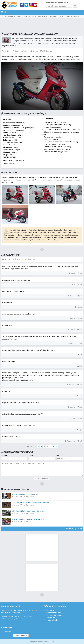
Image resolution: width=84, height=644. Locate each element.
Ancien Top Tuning (73, 529)
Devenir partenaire (21, 636)
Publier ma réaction (42, 478)
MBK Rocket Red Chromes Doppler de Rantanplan (30, 503)
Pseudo (4, 455)
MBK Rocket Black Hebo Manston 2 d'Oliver (28, 511)
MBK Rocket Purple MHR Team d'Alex (26, 494)
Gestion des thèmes (53, 613)
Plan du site (50, 610)
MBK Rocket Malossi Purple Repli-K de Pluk (28, 519)
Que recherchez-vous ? (57, 2)
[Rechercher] (75, 6)
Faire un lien (51, 618)
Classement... (8, 631)
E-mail (32, 455)
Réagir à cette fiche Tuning (19, 452)
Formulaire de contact (54, 615)
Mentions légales (52, 620)
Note (58, 455)
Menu (5, 12)
